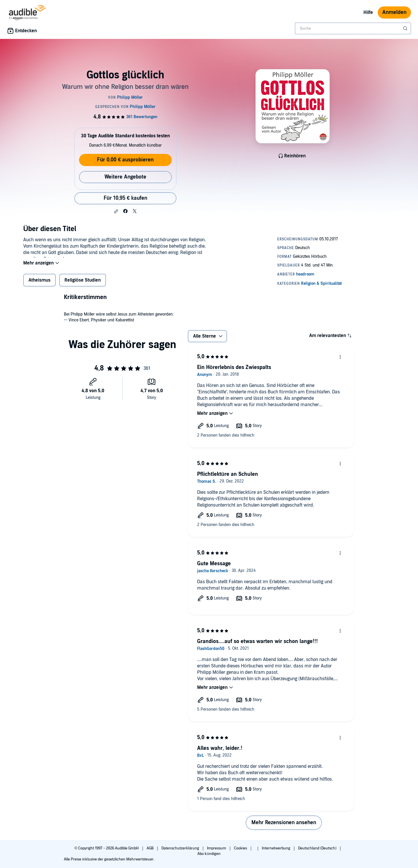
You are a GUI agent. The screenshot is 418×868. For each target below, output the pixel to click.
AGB (151, 848)
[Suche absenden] (406, 28)
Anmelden (394, 12)
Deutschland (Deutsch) (318, 848)
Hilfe (368, 12)
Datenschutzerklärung (181, 848)
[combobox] (353, 28)
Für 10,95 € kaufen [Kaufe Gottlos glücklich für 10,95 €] (125, 198)
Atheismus (39, 284)
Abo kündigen (209, 854)
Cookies (241, 848)
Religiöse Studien (83, 284)
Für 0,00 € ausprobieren (125, 160)
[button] (116, 211)
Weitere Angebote (125, 177)
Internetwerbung (276, 848)
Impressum (217, 848)
